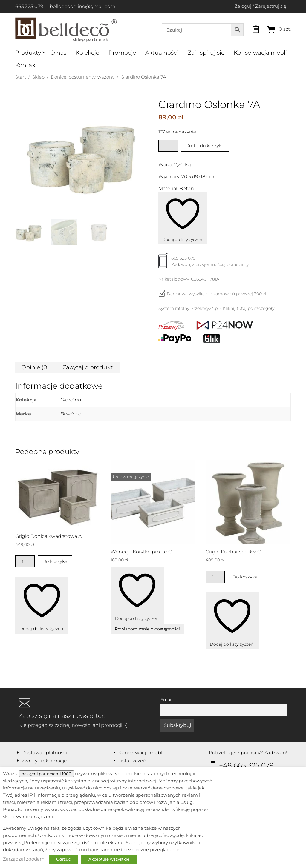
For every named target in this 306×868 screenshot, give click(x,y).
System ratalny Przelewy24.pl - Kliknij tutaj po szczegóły (216, 308)
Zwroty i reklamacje (44, 761)
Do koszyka (55, 561)
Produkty (28, 53)
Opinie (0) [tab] (35, 367)
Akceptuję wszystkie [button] (109, 859)
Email (166, 700)
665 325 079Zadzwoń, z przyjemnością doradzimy (204, 264)
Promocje (122, 53)
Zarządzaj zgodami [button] (24, 859)
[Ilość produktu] (168, 146)
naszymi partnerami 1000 (46, 774)
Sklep (38, 77)
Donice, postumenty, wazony (83, 77)
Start (21, 77)
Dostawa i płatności (44, 753)
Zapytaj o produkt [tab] (88, 367)
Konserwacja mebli (260, 53)
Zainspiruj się (206, 53)
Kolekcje (87, 53)
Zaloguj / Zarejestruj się (260, 6)
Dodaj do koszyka (205, 146)
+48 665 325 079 (246, 765)
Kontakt (26, 65)
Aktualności (162, 53)
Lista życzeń (132, 761)
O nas (58, 53)
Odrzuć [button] (63, 859)
